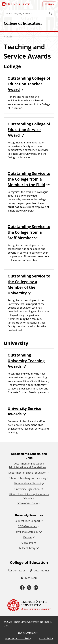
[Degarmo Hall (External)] (39, 571)
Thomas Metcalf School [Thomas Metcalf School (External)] (27, 483)
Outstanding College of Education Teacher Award (29, 84)
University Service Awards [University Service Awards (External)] (24, 411)
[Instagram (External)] (36, 588)
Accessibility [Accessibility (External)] (46, 638)
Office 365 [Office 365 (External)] (27, 543)
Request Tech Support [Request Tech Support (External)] (27, 521)
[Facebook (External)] (22, 588)
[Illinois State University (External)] (16, 4)
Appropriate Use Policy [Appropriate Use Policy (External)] (18, 638)
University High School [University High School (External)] (27, 489)
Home (9, 36)
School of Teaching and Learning (27, 478)
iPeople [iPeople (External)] (27, 537)
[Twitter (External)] (29, 588)
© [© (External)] (5, 622)
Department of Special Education (27, 473)
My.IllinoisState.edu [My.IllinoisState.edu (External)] (27, 532)
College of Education (23, 23)
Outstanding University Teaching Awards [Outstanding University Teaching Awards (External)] (26, 361)
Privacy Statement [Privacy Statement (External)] (27, 633)
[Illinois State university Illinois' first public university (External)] (29, 605)
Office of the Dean (27, 503)
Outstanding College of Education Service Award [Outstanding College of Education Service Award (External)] (29, 130)
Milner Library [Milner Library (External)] (27, 548)
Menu (51, 4)
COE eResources (27, 526)
